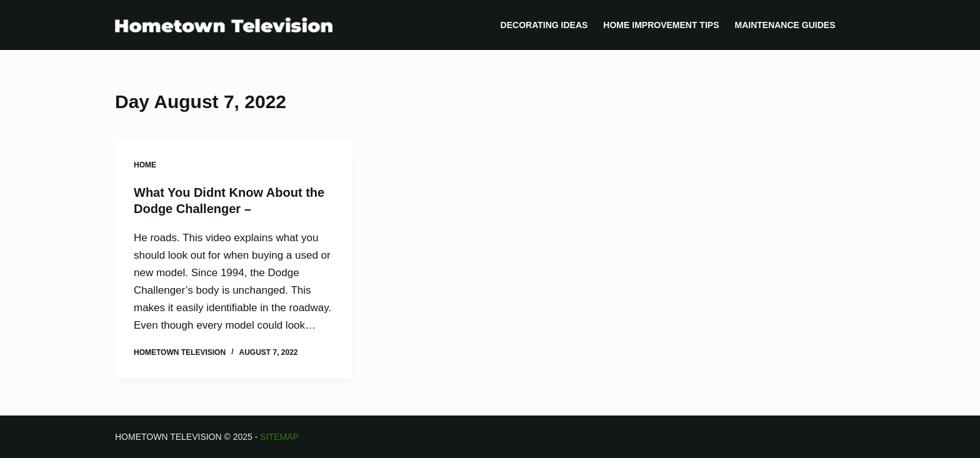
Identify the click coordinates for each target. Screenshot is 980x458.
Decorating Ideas (544, 25)
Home (145, 165)
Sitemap (279, 437)
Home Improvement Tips (661, 25)
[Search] (860, 25)
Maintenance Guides (785, 25)
